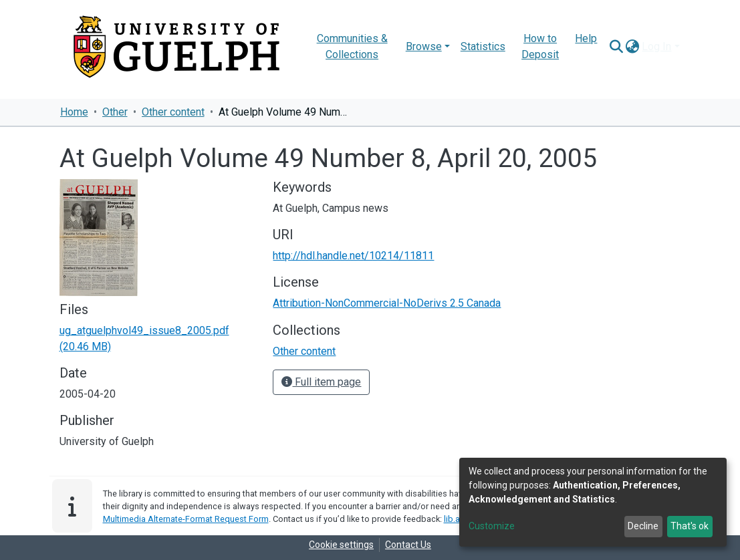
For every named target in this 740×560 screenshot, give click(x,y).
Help (586, 38)
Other (115, 112)
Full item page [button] (321, 382)
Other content (173, 112)
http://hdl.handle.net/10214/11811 (353, 256)
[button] (632, 47)
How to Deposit (540, 46)
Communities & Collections (352, 46)
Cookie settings (341, 545)
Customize (492, 526)
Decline (643, 526)
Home (74, 112)
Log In (656, 46)
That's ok (690, 526)
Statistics (483, 46)
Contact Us (408, 545)
